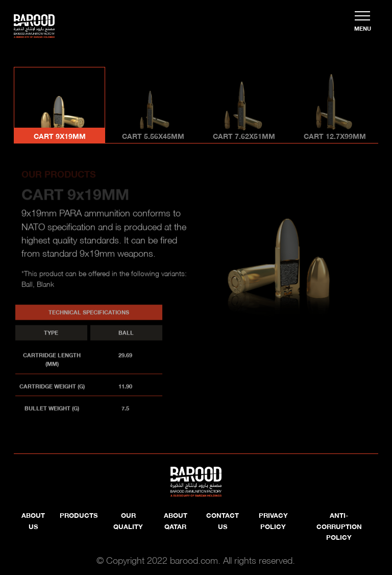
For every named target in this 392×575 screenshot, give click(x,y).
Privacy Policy (273, 520)
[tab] (59, 105)
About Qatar (176, 520)
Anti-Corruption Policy (339, 526)
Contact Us (223, 520)
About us (33, 520)
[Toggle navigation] (363, 21)
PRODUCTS (79, 515)
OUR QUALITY (128, 520)
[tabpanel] (196, 291)
